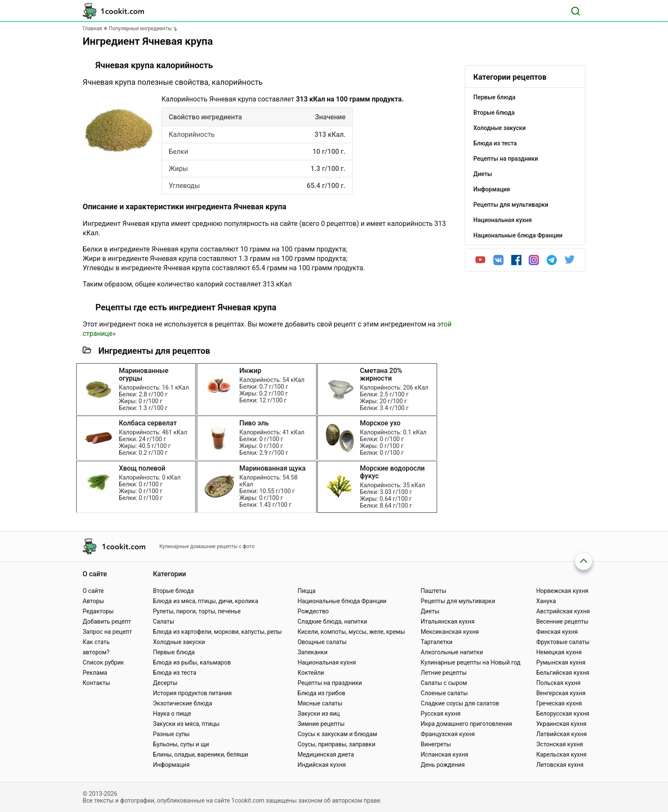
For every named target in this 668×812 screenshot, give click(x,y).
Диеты (430, 611)
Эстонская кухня (560, 744)
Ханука (546, 601)
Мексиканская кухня (450, 632)
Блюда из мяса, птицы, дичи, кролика (206, 601)
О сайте (93, 591)
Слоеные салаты (445, 693)
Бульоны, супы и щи (181, 744)
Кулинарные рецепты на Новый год (471, 662)
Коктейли (311, 673)
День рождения (443, 765)
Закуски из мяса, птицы (186, 724)
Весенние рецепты (563, 621)
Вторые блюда (173, 591)
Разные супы (171, 734)
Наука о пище (172, 714)
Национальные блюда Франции (342, 601)
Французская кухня (448, 734)
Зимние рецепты (321, 724)
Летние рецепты (444, 673)
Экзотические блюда (183, 703)
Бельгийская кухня (563, 673)
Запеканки (312, 652)
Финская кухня (557, 632)
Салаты (164, 621)
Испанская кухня (445, 754)
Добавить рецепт (107, 621)
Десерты (165, 683)
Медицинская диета (325, 754)
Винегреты (436, 744)
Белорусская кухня (563, 714)
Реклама (95, 673)
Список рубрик (103, 662)
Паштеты (434, 591)
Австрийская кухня (563, 611)
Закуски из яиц (318, 714)
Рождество (313, 611)
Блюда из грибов (321, 693)
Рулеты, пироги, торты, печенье (197, 611)
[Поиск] (576, 11)
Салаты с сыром (444, 683)
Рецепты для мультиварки (458, 601)
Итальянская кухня (448, 621)
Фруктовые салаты (563, 642)
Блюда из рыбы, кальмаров (192, 662)
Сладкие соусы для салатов (460, 703)
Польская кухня (559, 683)
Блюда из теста (175, 673)
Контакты (96, 683)
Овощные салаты (322, 642)
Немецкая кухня (559, 652)
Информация (171, 765)
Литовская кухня (560, 765)
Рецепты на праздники (330, 683)
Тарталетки (437, 642)
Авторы (93, 601)
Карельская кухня (561, 754)
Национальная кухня (327, 662)
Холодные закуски (179, 642)
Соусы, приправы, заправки (336, 744)
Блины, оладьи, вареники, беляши (200, 754)
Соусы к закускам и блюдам (337, 734)
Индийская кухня (321, 765)
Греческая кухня (559, 703)
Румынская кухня (561, 662)
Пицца (306, 591)
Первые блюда (174, 652)
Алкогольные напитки (452, 652)
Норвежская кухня (562, 591)
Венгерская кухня (561, 693)
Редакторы (98, 611)
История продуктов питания (192, 693)
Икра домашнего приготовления (466, 724)
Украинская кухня (561, 724)
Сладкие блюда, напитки (332, 621)
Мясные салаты (320, 703)
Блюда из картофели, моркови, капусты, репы (217, 632)
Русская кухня (441, 714)
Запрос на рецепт (107, 632)
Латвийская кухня (562, 734)
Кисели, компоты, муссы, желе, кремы (351, 632)
